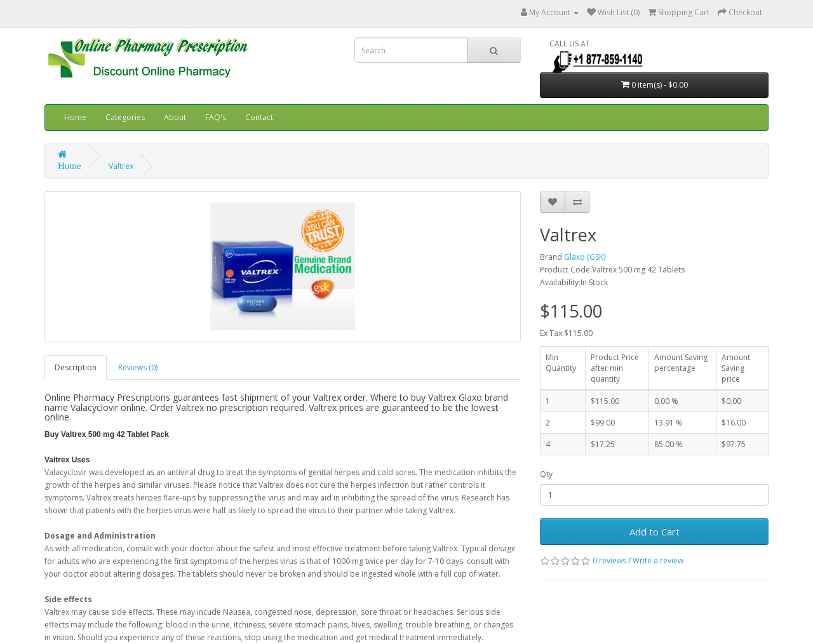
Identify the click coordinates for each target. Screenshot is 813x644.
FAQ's (216, 117)
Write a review (658, 560)
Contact (259, 117)
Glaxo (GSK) (585, 257)
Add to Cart (655, 532)
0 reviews (609, 560)
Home (75, 117)
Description (76, 367)
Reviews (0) (138, 367)
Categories (125, 117)
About (175, 117)
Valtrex (121, 166)
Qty (546, 474)
